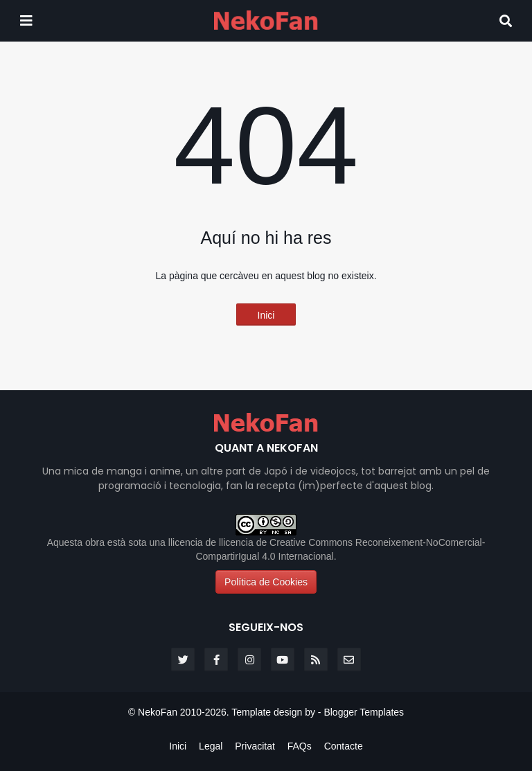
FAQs (300, 746)
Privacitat (255, 746)
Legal (211, 746)
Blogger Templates (364, 712)
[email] (349, 659)
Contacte (344, 746)
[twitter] (183, 659)
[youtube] (283, 659)
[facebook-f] (216, 659)
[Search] (506, 21)
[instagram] (249, 659)
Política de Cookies (266, 582)
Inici (266, 315)
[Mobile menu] (26, 21)
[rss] (316, 659)
